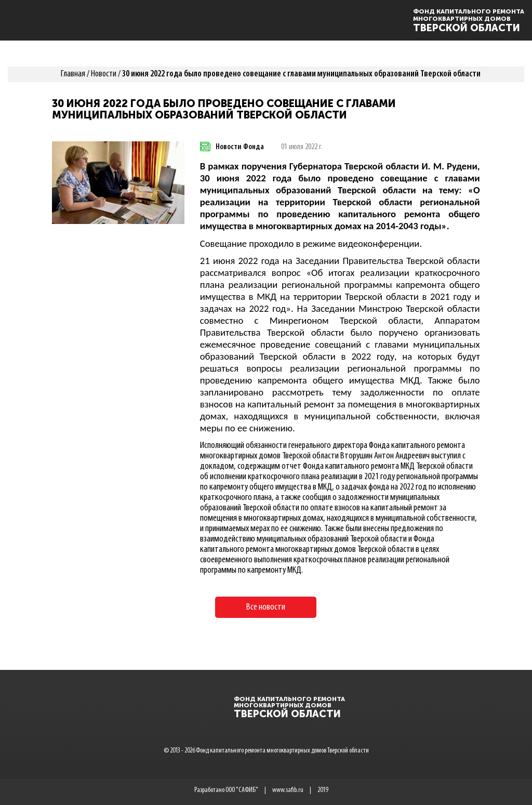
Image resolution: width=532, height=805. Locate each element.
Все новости (266, 607)
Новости (104, 74)
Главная (73, 74)
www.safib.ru (288, 790)
